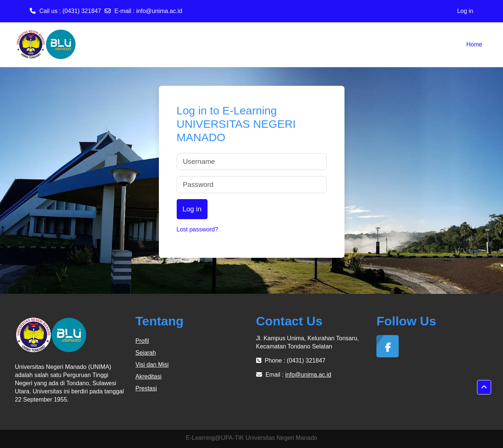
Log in (465, 11)
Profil (142, 341)
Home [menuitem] (474, 44)
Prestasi (146, 388)
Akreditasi (148, 376)
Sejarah (146, 353)
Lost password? (197, 229)
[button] (484, 387)
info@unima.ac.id (159, 11)
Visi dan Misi (152, 365)
